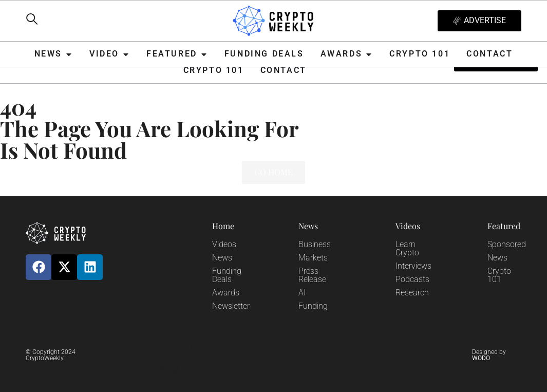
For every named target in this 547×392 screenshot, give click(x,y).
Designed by (489, 355)
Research (412, 293)
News (222, 258)
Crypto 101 (499, 275)
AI (302, 293)
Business (315, 244)
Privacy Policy (155, 358)
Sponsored (507, 244)
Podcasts (412, 279)
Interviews (413, 266)
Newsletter (231, 306)
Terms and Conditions (313, 358)
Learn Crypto (407, 248)
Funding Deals (227, 275)
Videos (224, 244)
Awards (226, 293)
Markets (313, 258)
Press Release (312, 275)
